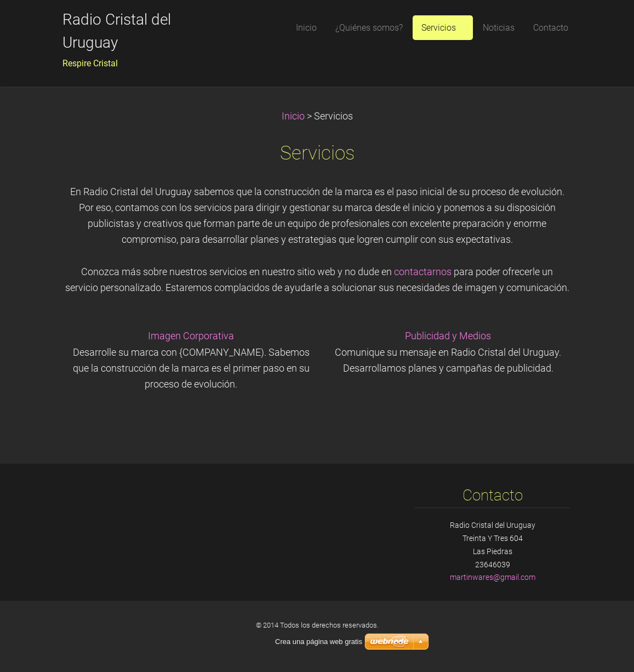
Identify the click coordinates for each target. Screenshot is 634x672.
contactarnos (423, 272)
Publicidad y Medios (448, 336)
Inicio (293, 116)
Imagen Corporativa (191, 336)
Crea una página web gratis (319, 642)
